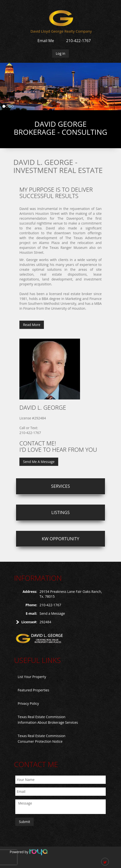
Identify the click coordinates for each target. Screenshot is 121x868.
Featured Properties (33, 690)
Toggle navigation (17, 17)
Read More (32, 325)
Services (61, 486)
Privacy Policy (28, 703)
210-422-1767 (79, 41)
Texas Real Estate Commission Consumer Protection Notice (42, 739)
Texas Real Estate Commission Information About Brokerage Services (48, 720)
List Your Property (32, 677)
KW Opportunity (60, 539)
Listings (61, 512)
